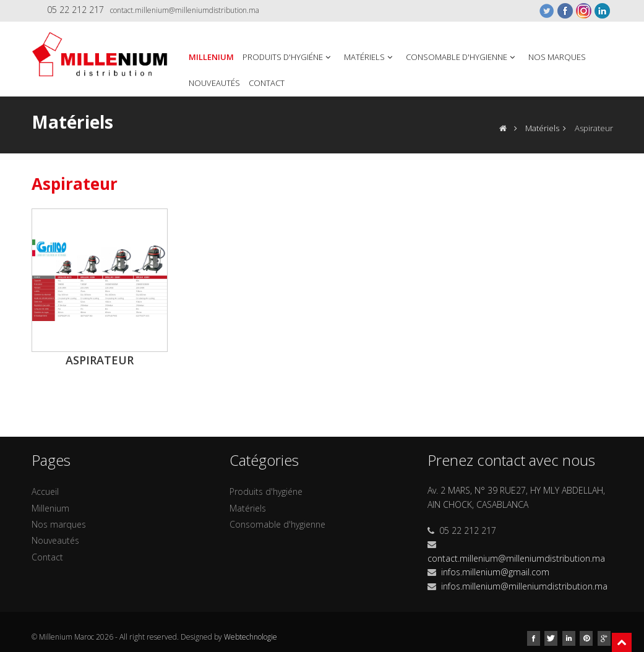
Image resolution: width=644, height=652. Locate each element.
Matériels (369, 57)
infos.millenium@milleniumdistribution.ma (524, 586)
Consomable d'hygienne (462, 57)
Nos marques (557, 57)
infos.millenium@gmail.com (495, 572)
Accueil (45, 491)
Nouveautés (214, 83)
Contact (267, 83)
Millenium (211, 57)
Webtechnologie (251, 637)
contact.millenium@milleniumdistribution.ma (185, 10)
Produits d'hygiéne (288, 57)
